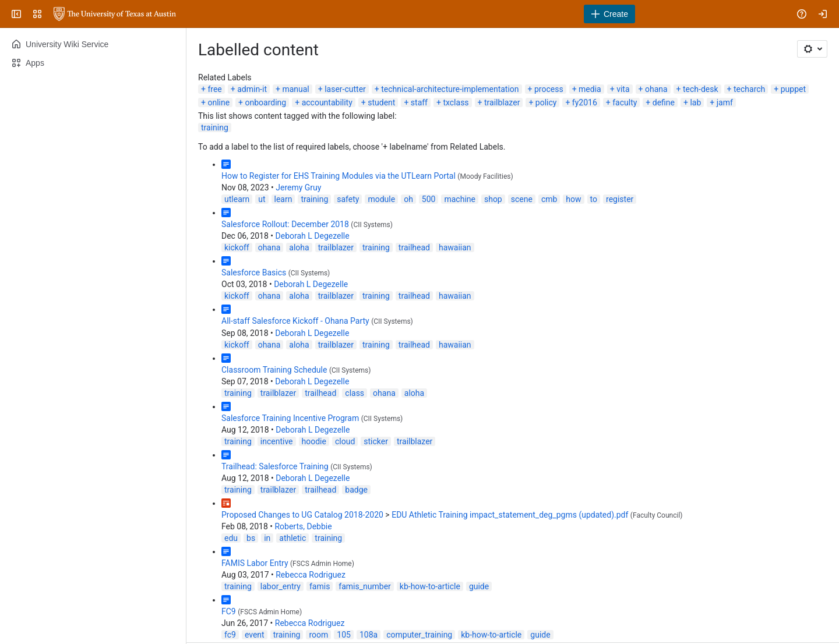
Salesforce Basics (254, 273)
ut (262, 199)
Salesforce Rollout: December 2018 (285, 224)
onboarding (266, 102)
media (590, 89)
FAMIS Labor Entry (255, 563)
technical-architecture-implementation (450, 89)
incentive (277, 441)
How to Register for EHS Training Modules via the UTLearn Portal (339, 176)
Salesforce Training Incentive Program (290, 418)
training (215, 128)
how (573, 199)
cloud (345, 441)
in (267, 538)
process (549, 89)
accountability (327, 102)
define (664, 102)
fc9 (230, 635)
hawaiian (455, 247)
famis (320, 586)
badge (356, 490)
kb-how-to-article (430, 586)
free (214, 89)
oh (408, 199)
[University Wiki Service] (115, 14)
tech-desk (701, 89)
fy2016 (585, 102)
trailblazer (502, 102)
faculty (625, 102)
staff (419, 102)
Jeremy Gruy (298, 187)
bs (251, 538)
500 (429, 199)
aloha (299, 247)
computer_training (419, 635)
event (255, 635)
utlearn (237, 199)
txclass (456, 102)
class (355, 393)
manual (295, 89)
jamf (725, 102)
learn (283, 199)
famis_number (364, 586)
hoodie (314, 441)
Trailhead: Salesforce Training (275, 466)
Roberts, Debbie (303, 526)
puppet (793, 89)
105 (344, 635)
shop (493, 199)
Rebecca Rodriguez (311, 575)
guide (479, 586)
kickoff (237, 247)
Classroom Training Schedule (274, 370)
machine (460, 199)
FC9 (229, 611)
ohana (656, 89)
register (620, 199)
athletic (292, 538)
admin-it (252, 89)
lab (695, 102)
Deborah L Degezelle (313, 236)
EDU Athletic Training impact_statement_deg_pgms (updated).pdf (510, 515)
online (218, 102)
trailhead (414, 247)
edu (231, 538)
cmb (549, 199)
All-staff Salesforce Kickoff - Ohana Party (295, 321)
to (594, 199)
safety (348, 199)
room (318, 635)
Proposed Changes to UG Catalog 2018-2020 (302, 515)
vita (623, 89)
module (381, 199)
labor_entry (281, 586)
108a (369, 635)
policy (546, 102)
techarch (749, 89)
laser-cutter (345, 89)
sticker (376, 441)
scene (522, 199)
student (381, 102)
